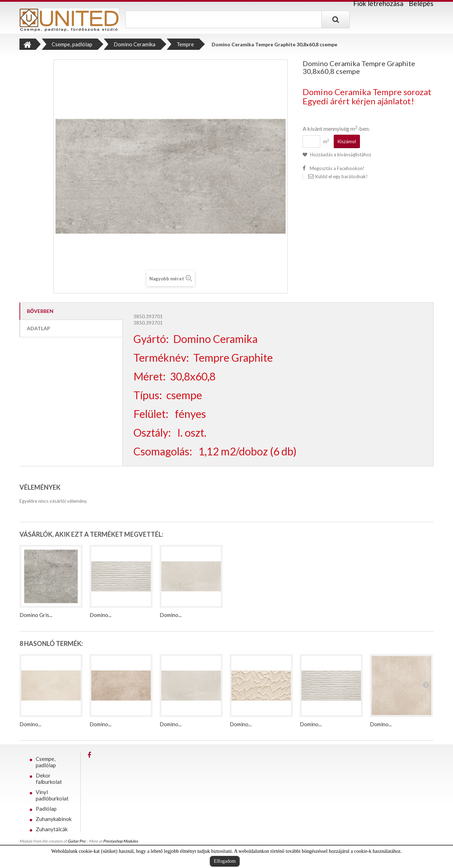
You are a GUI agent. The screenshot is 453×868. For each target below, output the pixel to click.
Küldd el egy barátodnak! (342, 176)
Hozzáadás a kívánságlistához (340, 155)
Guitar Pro (76, 843)
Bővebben (40, 311)
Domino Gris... (36, 615)
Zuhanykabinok (54, 819)
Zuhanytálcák (52, 829)
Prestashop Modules (121, 843)
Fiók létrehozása (378, 4)
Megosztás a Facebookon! (337, 168)
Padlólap (46, 809)
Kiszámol (347, 141)
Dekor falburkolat (49, 779)
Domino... (101, 615)
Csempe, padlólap (46, 762)
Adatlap (39, 328)
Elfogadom (225, 861)
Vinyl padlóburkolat (52, 795)
